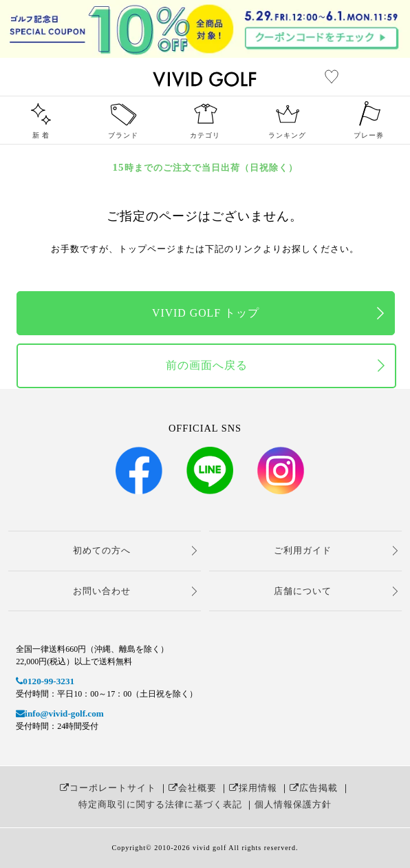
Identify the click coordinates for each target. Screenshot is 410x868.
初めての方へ (102, 550)
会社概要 (193, 788)
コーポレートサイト (108, 788)
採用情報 (253, 788)
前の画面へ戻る (207, 365)
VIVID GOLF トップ (206, 313)
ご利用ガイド (303, 550)
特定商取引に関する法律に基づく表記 (160, 804)
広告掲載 (314, 788)
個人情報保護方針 (293, 804)
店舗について (303, 591)
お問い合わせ (102, 591)
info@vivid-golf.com (60, 713)
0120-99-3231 (45, 681)
